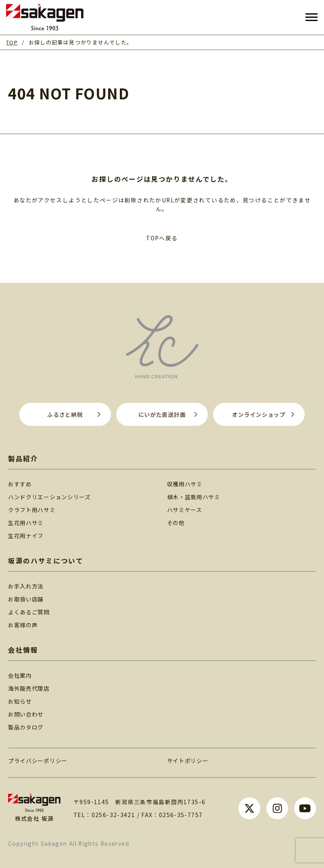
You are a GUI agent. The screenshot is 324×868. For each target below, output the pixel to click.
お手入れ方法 (26, 586)
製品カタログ (26, 727)
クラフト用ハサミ (32, 510)
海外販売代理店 (29, 688)
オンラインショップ (259, 414)
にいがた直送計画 (162, 414)
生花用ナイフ (26, 536)
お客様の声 (23, 625)
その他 (176, 523)
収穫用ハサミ (185, 484)
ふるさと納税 (65, 414)
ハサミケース (185, 510)
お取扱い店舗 (26, 599)
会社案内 (20, 675)
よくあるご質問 (29, 612)
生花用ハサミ (26, 523)
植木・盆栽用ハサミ (194, 497)
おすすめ (20, 484)
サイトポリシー (188, 761)
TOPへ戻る (162, 238)
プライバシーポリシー (38, 761)
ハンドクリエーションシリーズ (49, 497)
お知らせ (20, 701)
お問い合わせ (26, 714)
